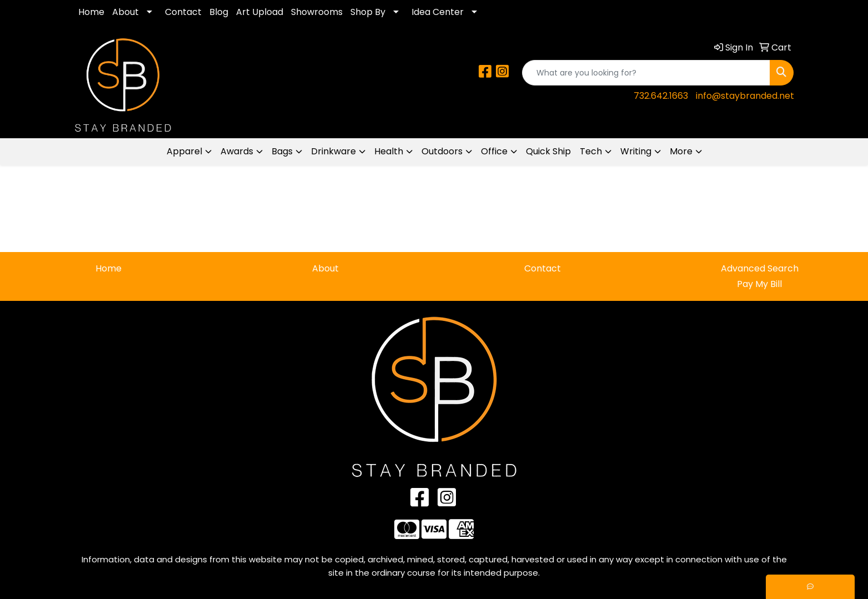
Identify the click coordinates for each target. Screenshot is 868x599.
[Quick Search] (646, 73)
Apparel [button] (184, 151)
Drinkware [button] (333, 151)
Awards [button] (237, 151)
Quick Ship (548, 151)
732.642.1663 (661, 96)
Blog (219, 12)
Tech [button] (591, 151)
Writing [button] (636, 151)
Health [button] (389, 151)
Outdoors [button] (442, 151)
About (126, 12)
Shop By (368, 12)
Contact (183, 12)
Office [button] (494, 151)
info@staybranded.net (745, 96)
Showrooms (317, 12)
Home (91, 12)
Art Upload (260, 12)
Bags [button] (282, 151)
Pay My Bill (759, 284)
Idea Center (438, 12)
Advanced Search (760, 268)
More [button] (681, 151)
